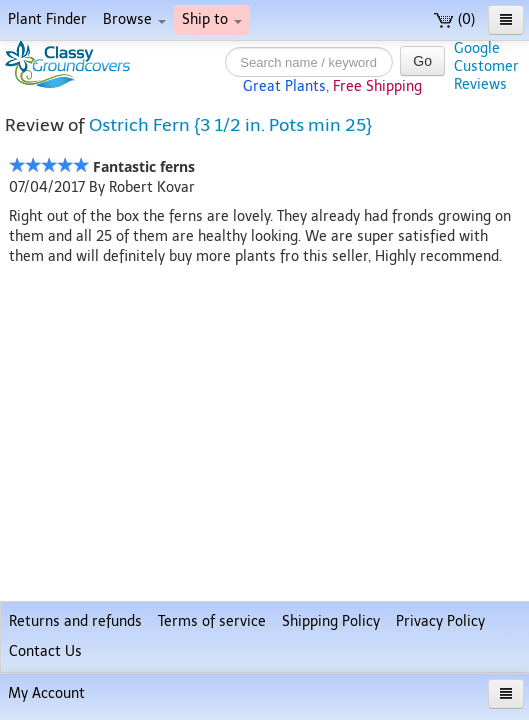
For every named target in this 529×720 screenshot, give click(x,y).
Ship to (212, 19)
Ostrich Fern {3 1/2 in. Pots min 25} (230, 125)
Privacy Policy (440, 621)
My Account (46, 693)
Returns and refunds (75, 621)
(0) (454, 19)
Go (422, 61)
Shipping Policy (331, 621)
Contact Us (45, 651)
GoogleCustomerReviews (486, 66)
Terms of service (212, 621)
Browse (134, 19)
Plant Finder (47, 19)
